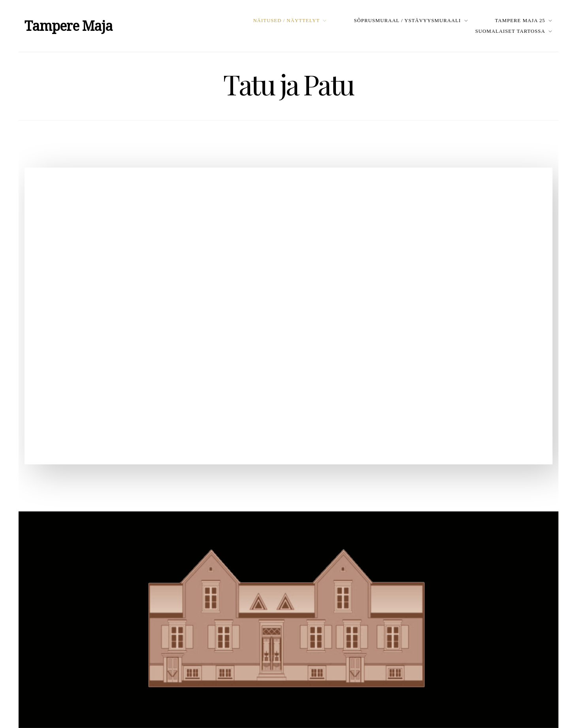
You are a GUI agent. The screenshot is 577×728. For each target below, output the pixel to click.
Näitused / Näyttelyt (286, 21)
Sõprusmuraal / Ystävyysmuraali (407, 21)
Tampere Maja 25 (520, 21)
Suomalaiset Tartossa (510, 31)
